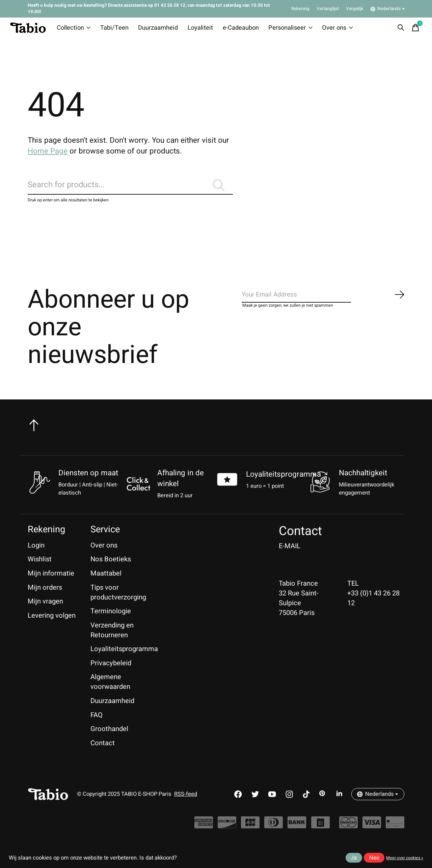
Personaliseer (281, 30)
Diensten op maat (88, 483)
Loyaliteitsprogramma (283, 484)
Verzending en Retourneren (112, 640)
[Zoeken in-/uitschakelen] (399, 30)
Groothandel (109, 739)
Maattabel (106, 583)
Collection (76, 30)
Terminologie (111, 621)
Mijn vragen (45, 611)
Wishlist (40, 569)
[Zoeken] (130, 192)
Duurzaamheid (156, 30)
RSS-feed (186, 804)
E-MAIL (290, 556)
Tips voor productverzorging (118, 602)
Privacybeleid (111, 673)
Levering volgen (52, 625)
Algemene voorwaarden (110, 692)
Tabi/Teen (115, 30)
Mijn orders (45, 597)
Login (36, 555)
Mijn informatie (51, 583)
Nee (374, 858)
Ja (354, 858)
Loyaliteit (195, 30)
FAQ (97, 725)
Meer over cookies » (405, 858)
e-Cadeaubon (233, 30)
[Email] (323, 306)
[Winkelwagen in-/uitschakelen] (413, 30)
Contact (103, 753)
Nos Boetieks (111, 569)
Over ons (326, 30)
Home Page (48, 155)
